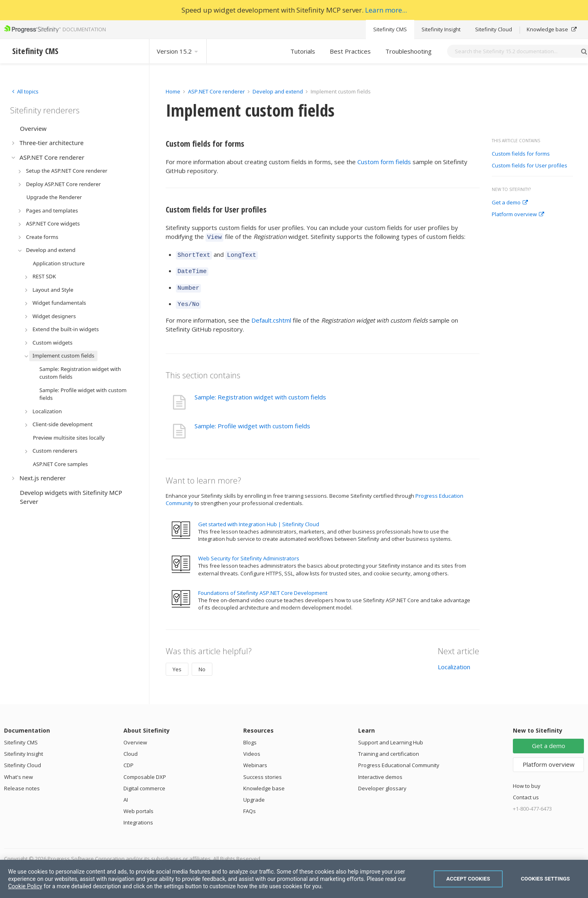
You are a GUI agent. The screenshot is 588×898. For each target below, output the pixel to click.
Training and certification (389, 748)
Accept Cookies (468, 879)
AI (126, 794)
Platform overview (518, 215)
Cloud (131, 748)
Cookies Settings (546, 879)
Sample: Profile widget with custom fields (252, 420)
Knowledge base (552, 29)
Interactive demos (380, 771)
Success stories (263, 771)
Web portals (138, 805)
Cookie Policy (25, 886)
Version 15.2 (178, 51)
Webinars (255, 759)
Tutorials (303, 51)
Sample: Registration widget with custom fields (260, 391)
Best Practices (350, 51)
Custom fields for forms (521, 154)
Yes (177, 663)
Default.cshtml (271, 314)
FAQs (250, 805)
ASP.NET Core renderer (216, 91)
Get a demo (510, 203)
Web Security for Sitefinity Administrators (249, 552)
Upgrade (254, 794)
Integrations (138, 816)
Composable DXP (145, 771)
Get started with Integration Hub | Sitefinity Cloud (259, 518)
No (202, 663)
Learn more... (386, 10)
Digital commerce (144, 782)
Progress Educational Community (399, 759)
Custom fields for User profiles (530, 166)
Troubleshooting (409, 51)
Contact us (526, 791)
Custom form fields (384, 162)
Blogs (250, 736)
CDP (129, 759)
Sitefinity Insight (441, 29)
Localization (454, 661)
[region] (294, 879)
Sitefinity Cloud (494, 29)
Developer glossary (382, 782)
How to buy (527, 780)
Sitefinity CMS (390, 29)
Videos (252, 748)
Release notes (22, 782)
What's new (18, 771)
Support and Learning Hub (391, 736)
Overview (135, 736)
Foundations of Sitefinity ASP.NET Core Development (263, 587)
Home (173, 91)
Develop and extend (278, 91)
